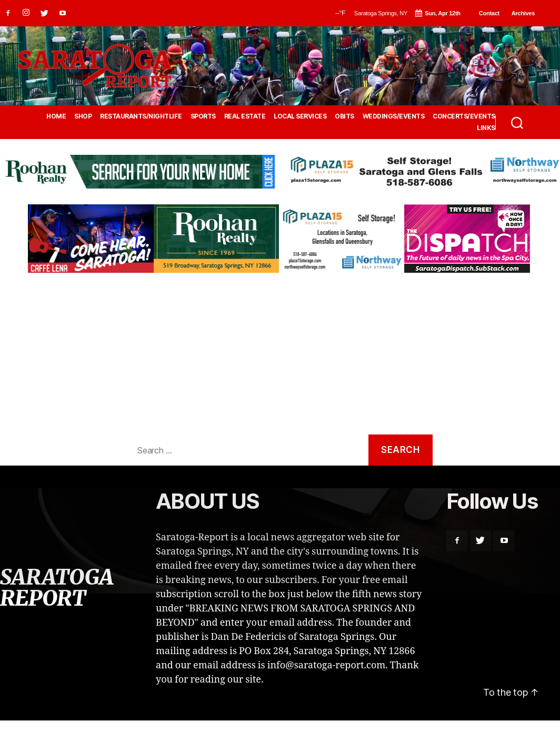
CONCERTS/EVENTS (464, 116)
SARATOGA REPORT (56, 588)
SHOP (83, 116)
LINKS (486, 128)
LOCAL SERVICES (300, 116)
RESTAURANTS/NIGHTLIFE (141, 116)
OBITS (344, 116)
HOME (56, 116)
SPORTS (203, 116)
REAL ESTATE (245, 116)
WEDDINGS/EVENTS (394, 116)
